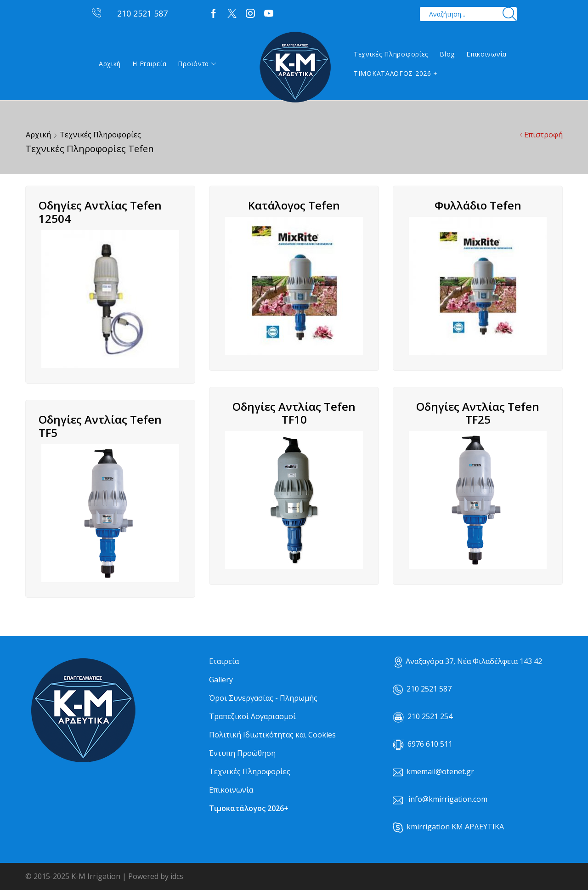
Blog (447, 54)
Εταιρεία (224, 661)
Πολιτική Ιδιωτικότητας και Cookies (272, 735)
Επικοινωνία (486, 54)
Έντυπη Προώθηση (242, 753)
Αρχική (110, 64)
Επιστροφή (543, 135)
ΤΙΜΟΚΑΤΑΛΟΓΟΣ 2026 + (396, 73)
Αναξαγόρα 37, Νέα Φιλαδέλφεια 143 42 (468, 661)
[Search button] (510, 14)
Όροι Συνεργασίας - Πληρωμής (263, 698)
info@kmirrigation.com (448, 799)
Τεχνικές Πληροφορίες (391, 54)
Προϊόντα (197, 64)
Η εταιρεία (149, 64)
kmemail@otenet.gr (440, 771)
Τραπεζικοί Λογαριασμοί (252, 716)
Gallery (221, 680)
